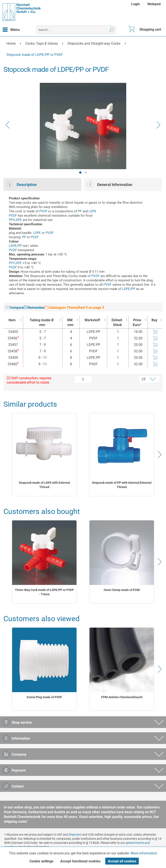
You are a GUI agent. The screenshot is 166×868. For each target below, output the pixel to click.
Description (22, 184)
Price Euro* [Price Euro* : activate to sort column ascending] (137, 322)
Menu (11, 29)
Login (136, 4)
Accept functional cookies (80, 861)
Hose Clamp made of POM (122, 590)
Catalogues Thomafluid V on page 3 (74, 308)
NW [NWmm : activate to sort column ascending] (70, 323)
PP (80, 211)
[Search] (112, 30)
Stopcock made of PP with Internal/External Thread (122, 485)
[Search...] (76, 30)
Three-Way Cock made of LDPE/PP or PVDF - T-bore (44, 592)
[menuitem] (136, 4)
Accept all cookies (122, 861)
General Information (109, 184)
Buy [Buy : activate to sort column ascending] (154, 320)
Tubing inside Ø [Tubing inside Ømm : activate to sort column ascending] (42, 323)
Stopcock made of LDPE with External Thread (44, 485)
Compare (15, 308)
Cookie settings (41, 861)
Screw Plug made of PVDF (44, 697)
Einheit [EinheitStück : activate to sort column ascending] (117, 323)
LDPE (93, 211)
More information (144, 853)
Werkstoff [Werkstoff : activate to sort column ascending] (92, 320)
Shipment (75, 835)
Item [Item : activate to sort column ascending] (12, 320)
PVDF (43, 211)
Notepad (154, 4)
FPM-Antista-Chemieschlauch (122, 697)
